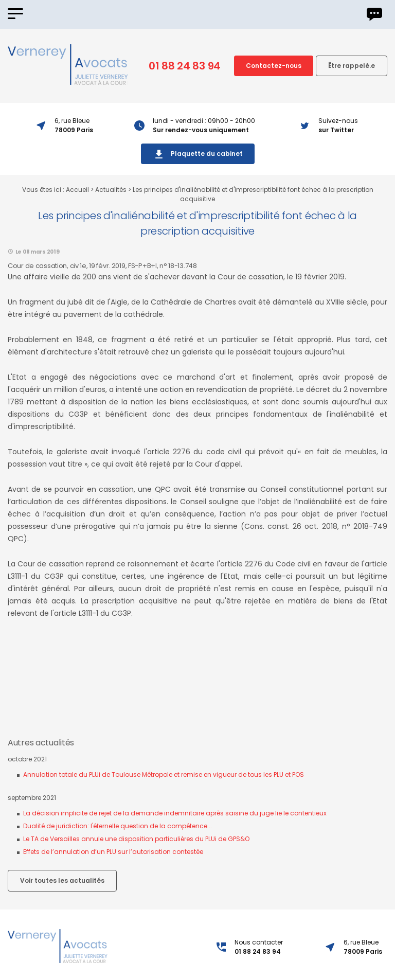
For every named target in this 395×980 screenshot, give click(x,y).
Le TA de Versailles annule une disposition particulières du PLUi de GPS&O (136, 839)
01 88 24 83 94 (185, 66)
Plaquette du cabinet (198, 154)
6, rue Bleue (363, 947)
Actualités (111, 190)
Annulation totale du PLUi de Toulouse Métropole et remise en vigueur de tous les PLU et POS (164, 774)
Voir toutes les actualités (62, 880)
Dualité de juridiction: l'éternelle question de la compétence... (118, 826)
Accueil (77, 190)
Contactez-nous (274, 66)
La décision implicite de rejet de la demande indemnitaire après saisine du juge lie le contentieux (175, 813)
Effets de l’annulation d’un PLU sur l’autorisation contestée (113, 852)
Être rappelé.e (352, 66)
